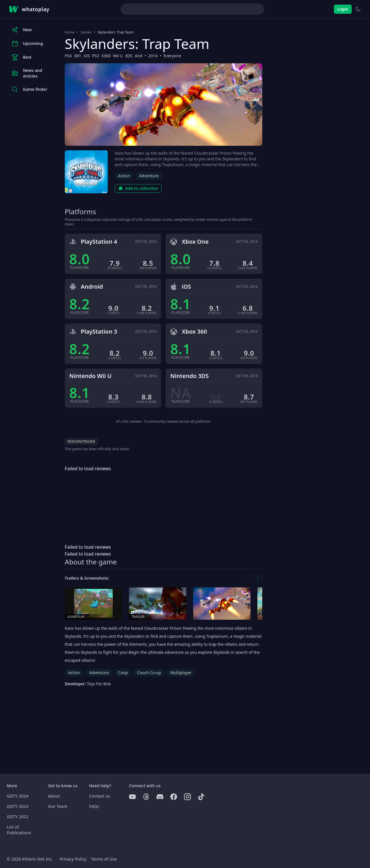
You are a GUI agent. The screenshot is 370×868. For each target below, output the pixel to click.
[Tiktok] (201, 797)
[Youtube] (132, 797)
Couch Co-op (149, 673)
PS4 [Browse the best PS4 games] (68, 56)
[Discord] (160, 797)
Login (343, 9)
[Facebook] (174, 797)
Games (86, 32)
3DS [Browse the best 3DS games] (129, 56)
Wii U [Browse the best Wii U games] (118, 56)
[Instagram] (187, 797)
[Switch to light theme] (358, 9)
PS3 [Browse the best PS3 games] (96, 56)
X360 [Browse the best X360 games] (106, 56)
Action (124, 176)
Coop (123, 673)
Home (70, 32)
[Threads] (146, 797)
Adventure (149, 176)
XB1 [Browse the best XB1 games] (78, 56)
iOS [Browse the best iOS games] (87, 56)
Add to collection (138, 188)
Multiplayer (181, 673)
